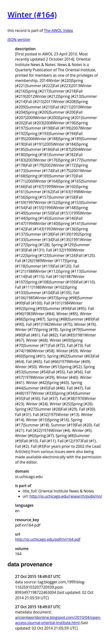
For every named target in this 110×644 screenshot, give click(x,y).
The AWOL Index (59, 31)
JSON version (19, 40)
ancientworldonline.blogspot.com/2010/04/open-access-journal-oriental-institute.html (58, 620)
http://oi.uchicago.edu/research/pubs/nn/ (66, 496)
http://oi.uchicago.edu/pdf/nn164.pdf (48, 539)
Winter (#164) (32, 15)
